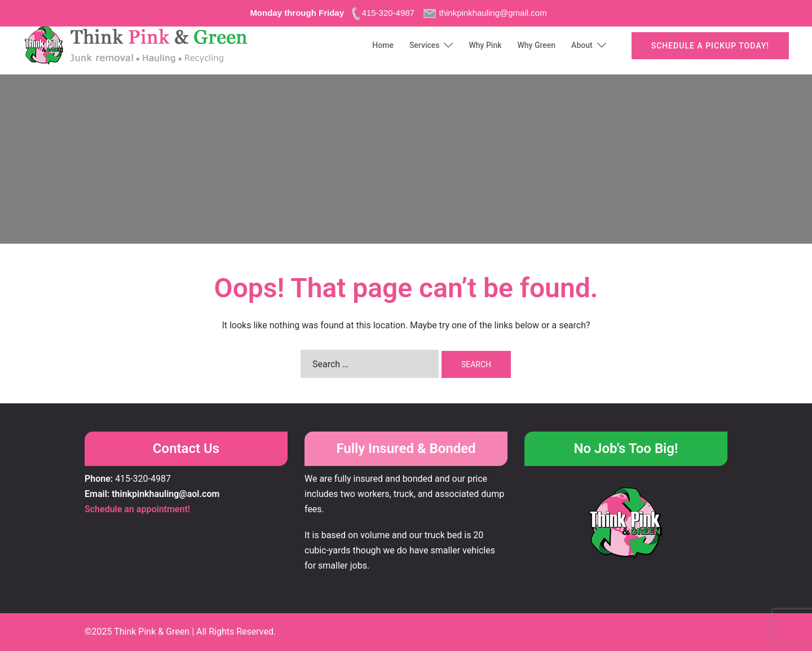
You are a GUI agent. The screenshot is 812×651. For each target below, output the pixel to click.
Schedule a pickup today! (710, 46)
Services (425, 45)
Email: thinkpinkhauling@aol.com (152, 494)
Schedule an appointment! (137, 509)
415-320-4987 (143, 479)
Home (383, 45)
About (582, 45)
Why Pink (485, 45)
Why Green (537, 45)
